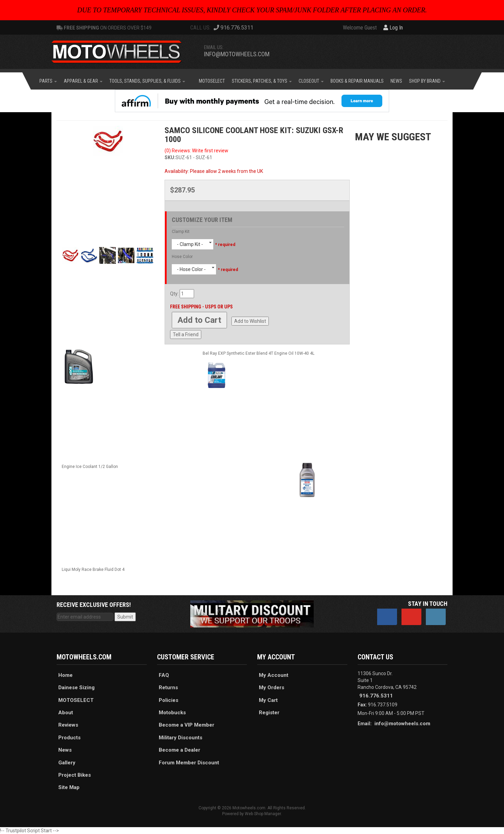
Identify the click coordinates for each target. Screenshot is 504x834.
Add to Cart (199, 320)
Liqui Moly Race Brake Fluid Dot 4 (93, 569)
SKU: (170, 157)
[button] (48, 81)
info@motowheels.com (237, 54)
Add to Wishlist (250, 321)
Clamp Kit (181, 232)
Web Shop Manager (263, 814)
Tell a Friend (186, 334)
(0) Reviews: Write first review (196, 151)
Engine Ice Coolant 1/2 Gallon (90, 467)
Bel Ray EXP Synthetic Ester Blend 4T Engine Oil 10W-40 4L (259, 353)
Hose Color (182, 257)
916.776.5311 (376, 696)
